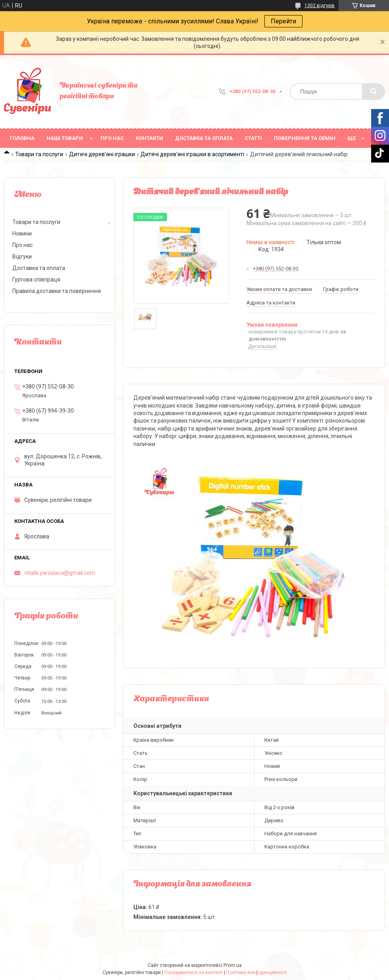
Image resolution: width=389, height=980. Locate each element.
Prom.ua (233, 965)
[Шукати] (374, 92)
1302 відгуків (320, 6)
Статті (253, 138)
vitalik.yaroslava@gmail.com (60, 573)
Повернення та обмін (305, 138)
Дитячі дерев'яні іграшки (102, 154)
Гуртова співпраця (36, 279)
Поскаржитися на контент (194, 972)
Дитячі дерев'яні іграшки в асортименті (192, 154)
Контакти (149, 138)
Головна (22, 138)
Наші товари (65, 138)
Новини (22, 234)
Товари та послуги (39, 154)
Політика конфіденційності (257, 972)
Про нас (112, 138)
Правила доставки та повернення (57, 291)
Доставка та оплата (204, 138)
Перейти (283, 21)
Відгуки (22, 256)
